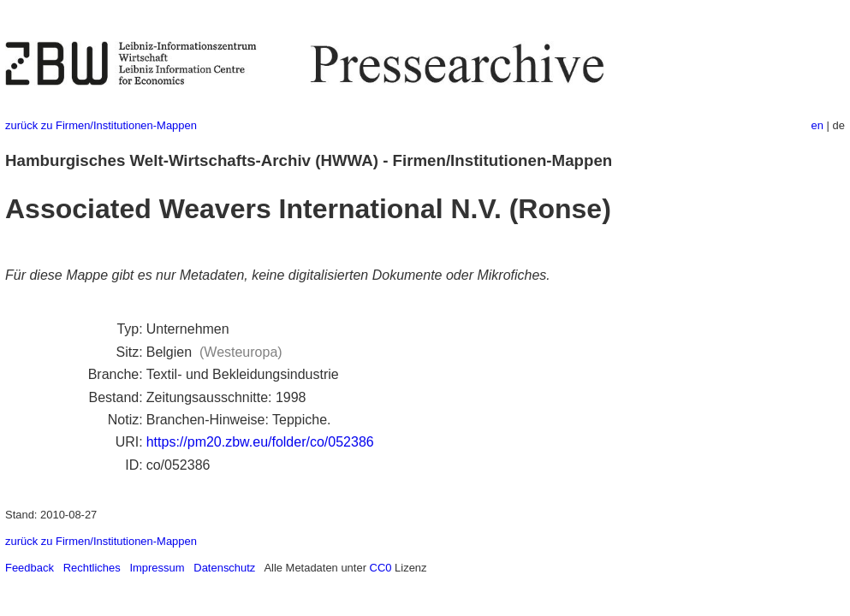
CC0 (381, 568)
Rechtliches (92, 568)
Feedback (30, 568)
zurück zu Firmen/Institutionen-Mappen (101, 125)
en (817, 125)
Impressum (157, 568)
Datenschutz (224, 568)
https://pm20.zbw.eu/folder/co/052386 (260, 442)
